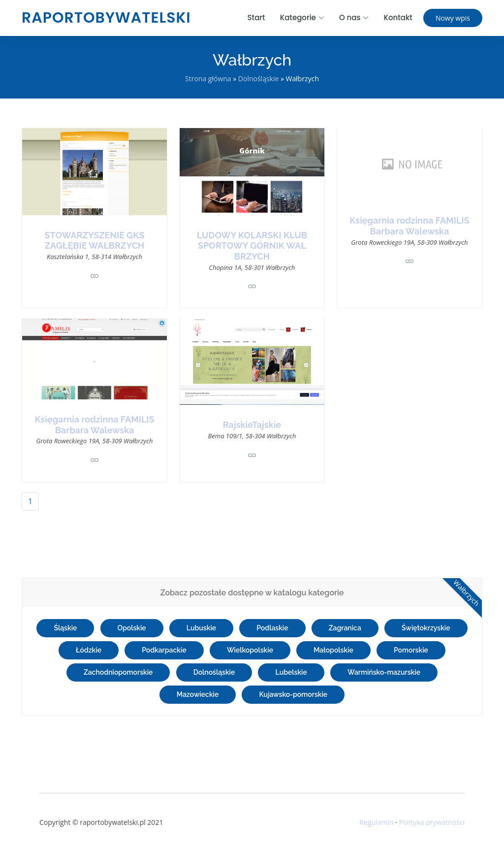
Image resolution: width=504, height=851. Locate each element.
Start (256, 17)
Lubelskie (291, 672)
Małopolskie (333, 650)
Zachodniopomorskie (118, 672)
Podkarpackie (164, 650)
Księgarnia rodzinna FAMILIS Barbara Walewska (409, 226)
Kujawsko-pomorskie (293, 694)
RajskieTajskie (252, 425)
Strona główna (208, 79)
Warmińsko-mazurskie (384, 672)
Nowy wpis (453, 18)
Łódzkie (89, 650)
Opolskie (132, 628)
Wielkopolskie (250, 650)
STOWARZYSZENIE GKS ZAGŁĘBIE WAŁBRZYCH (95, 241)
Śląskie (65, 628)
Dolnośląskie (259, 79)
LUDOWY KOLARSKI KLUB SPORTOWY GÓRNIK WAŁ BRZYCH (252, 246)
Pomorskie (411, 650)
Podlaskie (272, 628)
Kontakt (398, 17)
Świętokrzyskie (426, 628)
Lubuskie (201, 628)
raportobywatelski (106, 18)
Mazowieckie (198, 694)
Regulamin (376, 822)
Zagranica (345, 628)
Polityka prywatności (432, 822)
